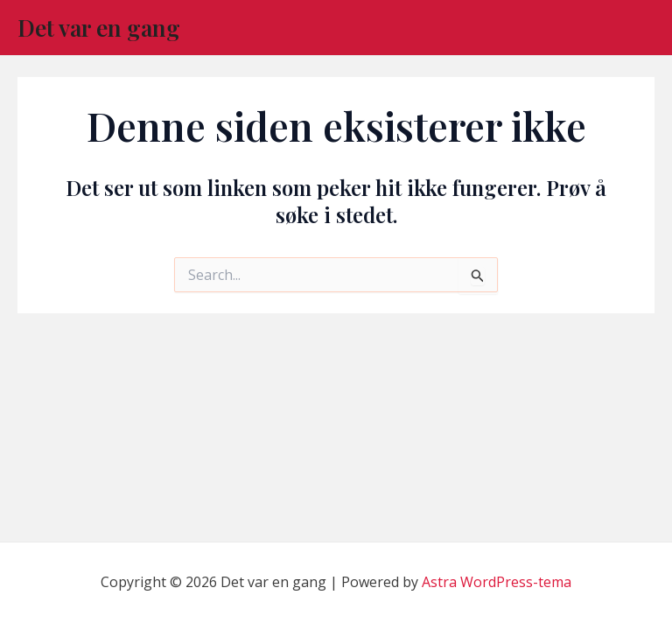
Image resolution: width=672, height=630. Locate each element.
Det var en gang (99, 28)
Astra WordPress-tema (497, 582)
